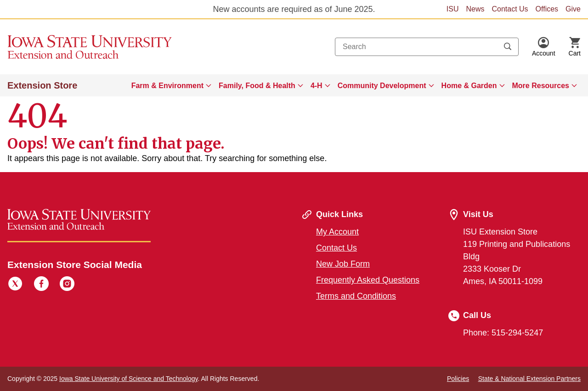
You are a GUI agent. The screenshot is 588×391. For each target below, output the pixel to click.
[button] (544, 47)
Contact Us (510, 9)
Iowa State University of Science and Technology (128, 379)
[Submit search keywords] (508, 47)
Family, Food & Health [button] (257, 86)
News (475, 9)
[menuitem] (171, 85)
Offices (547, 9)
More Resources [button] (541, 86)
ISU (453, 9)
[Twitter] (15, 285)
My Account (337, 232)
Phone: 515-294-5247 (503, 333)
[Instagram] (67, 285)
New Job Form (343, 264)
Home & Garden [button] (469, 86)
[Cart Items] (575, 47)
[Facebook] (41, 285)
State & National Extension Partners (529, 379)
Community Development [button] (382, 86)
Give (573, 9)
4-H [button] (317, 86)
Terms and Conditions (356, 296)
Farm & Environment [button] (167, 86)
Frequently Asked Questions (368, 280)
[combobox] (427, 47)
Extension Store (42, 85)
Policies (458, 379)
